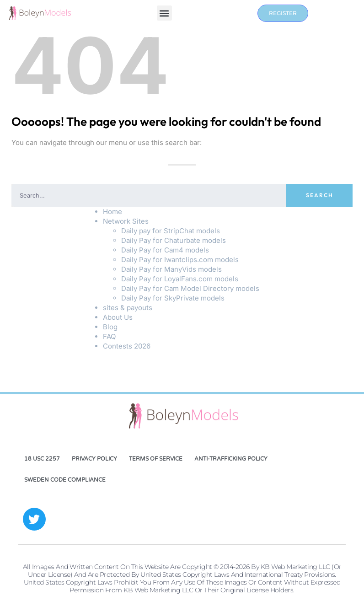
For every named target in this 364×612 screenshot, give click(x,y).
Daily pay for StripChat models (171, 231)
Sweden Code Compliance (65, 480)
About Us (118, 317)
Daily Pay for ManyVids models (171, 269)
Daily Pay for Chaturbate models (174, 240)
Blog (110, 327)
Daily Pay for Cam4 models (165, 250)
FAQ (109, 336)
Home (112, 212)
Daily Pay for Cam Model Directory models (190, 288)
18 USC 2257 (42, 459)
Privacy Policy (94, 459)
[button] (164, 13)
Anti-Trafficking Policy (231, 459)
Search (320, 195)
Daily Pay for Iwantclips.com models (180, 260)
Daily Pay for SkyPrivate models (173, 298)
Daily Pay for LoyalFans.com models (180, 279)
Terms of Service (156, 459)
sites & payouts (128, 308)
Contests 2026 (127, 346)
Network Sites (126, 221)
